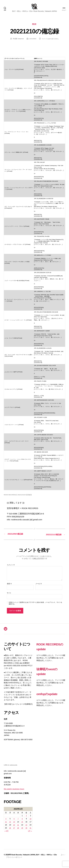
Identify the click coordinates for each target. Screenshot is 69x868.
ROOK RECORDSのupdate (47, 652)
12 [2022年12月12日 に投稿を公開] (10, 825)
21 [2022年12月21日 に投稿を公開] (18, 828)
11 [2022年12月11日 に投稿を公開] (6, 825)
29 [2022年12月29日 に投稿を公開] (22, 831)
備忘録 (35, 27)
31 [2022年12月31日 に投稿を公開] (30, 831)
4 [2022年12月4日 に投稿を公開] (6, 822)
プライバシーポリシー (15, 863)
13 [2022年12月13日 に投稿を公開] (14, 825)
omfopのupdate (49, 702)
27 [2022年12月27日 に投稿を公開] (14, 831)
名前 (9, 587)
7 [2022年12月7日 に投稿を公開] (18, 822)
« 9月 (7, 834)
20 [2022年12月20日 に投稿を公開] (14, 828)
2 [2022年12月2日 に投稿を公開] (26, 819)
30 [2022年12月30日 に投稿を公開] (26, 831)
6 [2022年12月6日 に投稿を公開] (14, 822)
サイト (9, 596)
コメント (11, 568)
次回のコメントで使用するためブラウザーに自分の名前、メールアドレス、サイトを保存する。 (35, 606)
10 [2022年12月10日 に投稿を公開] (30, 822)
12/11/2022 (32, 42)
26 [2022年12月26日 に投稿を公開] (10, 831)
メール (39, 587)
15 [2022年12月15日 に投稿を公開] (22, 825)
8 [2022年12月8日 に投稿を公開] (22, 822)
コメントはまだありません (51, 42)
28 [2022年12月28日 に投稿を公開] (18, 831)
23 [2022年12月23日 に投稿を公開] (26, 828)
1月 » (30, 834)
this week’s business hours (14, 792)
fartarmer (20, 42)
